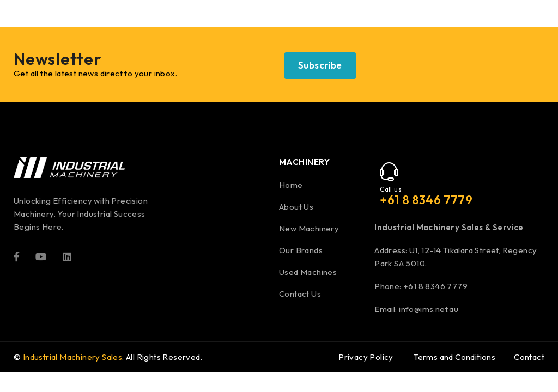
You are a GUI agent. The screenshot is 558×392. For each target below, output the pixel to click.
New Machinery (309, 228)
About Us (296, 207)
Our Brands (301, 250)
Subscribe (320, 65)
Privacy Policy (366, 357)
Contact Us (300, 294)
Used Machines (308, 272)
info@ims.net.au (429, 309)
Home (291, 185)
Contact (529, 357)
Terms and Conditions (454, 357)
